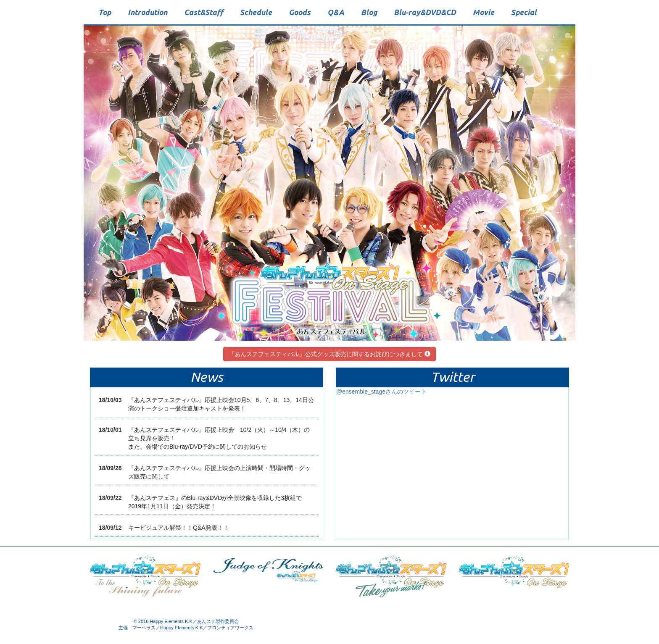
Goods (300, 12)
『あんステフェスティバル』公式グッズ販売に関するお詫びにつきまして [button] (329, 354)
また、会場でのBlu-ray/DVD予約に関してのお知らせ (198, 447)
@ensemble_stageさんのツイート (381, 392)
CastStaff (204, 12)
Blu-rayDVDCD (425, 12)
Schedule (256, 12)
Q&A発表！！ (211, 528)
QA (336, 12)
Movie (484, 12)
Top (105, 12)
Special (524, 12)
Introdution (148, 12)
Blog (369, 12)
